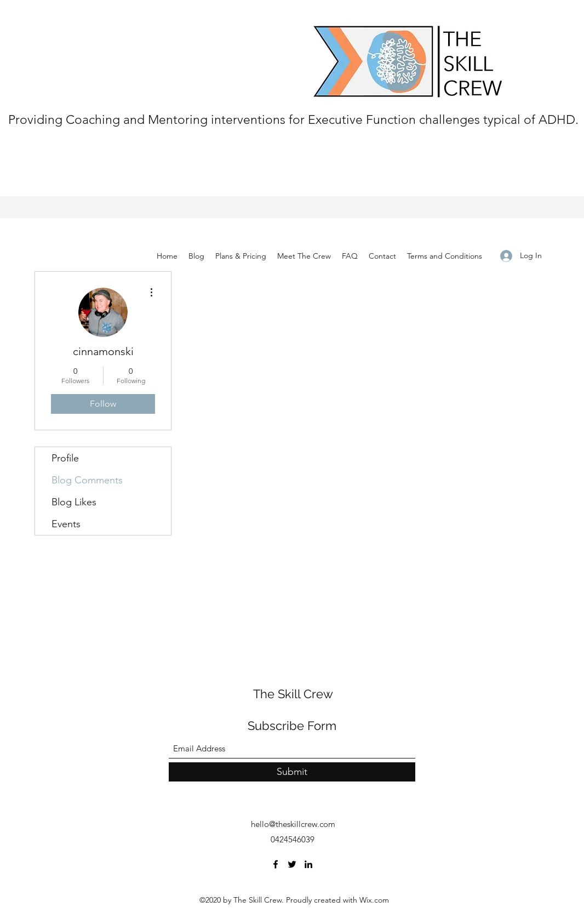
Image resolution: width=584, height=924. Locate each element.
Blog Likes (74, 502)
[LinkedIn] (308, 864)
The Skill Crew (293, 694)
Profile (65, 458)
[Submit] (292, 772)
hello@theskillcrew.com (293, 824)
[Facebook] (276, 864)
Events (66, 524)
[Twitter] (292, 864)
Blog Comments (87, 480)
